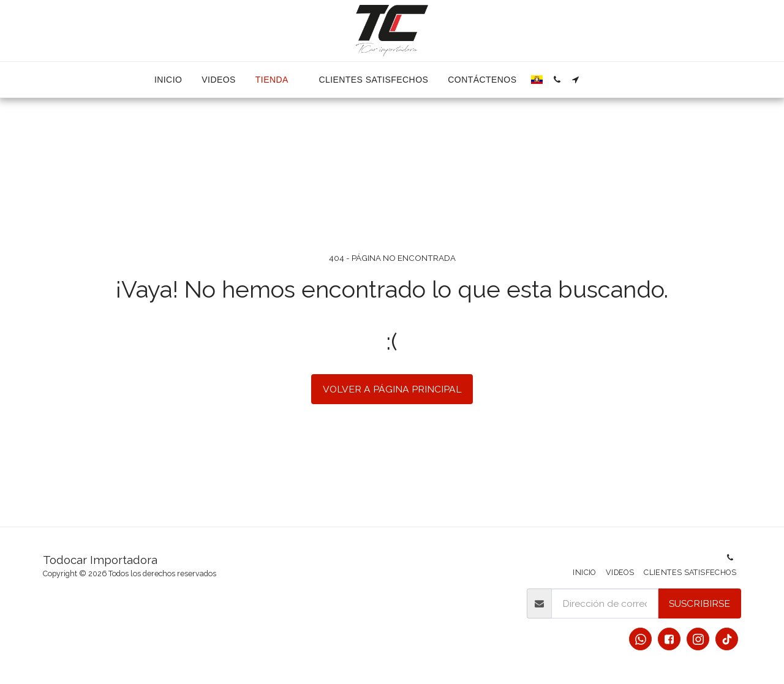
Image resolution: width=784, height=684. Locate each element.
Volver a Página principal (392, 389)
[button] (557, 80)
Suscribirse (699, 603)
